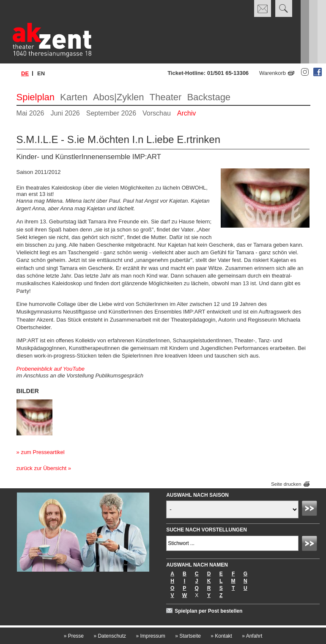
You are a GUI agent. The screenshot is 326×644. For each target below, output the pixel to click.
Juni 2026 (65, 113)
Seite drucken (286, 484)
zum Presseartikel (42, 452)
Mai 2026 (30, 113)
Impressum (150, 636)
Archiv (186, 113)
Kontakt (221, 636)
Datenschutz (110, 636)
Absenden (311, 509)
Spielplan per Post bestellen (208, 611)
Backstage (209, 97)
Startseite (188, 636)
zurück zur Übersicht (41, 468)
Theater (166, 97)
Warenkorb (273, 73)
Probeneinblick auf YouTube (51, 369)
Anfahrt (252, 636)
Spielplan (36, 97)
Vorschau (157, 113)
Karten (74, 97)
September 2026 (111, 113)
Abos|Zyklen (119, 97)
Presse (74, 636)
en (41, 73)
